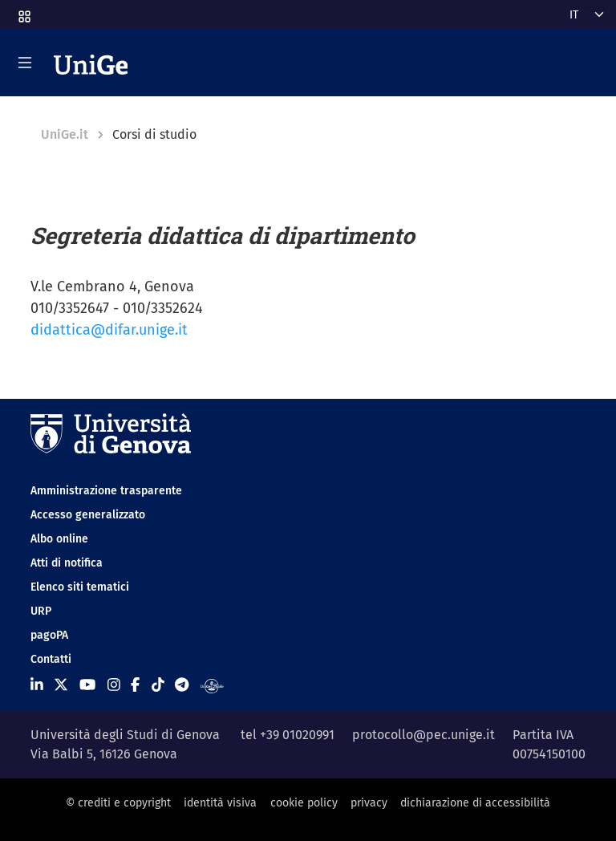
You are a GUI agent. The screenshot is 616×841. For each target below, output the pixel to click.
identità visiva (220, 803)
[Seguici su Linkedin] (37, 685)
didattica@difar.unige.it (109, 330)
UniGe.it (65, 134)
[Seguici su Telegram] (182, 685)
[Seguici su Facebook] (135, 685)
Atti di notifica (67, 563)
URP (41, 611)
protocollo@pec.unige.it (423, 735)
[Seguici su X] (61, 685)
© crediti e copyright (118, 803)
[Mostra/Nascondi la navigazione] (25, 63)
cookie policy (304, 803)
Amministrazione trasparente (106, 491)
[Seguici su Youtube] (87, 685)
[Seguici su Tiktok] (158, 685)
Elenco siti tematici (80, 587)
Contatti (51, 659)
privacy (369, 803)
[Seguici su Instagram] (114, 685)
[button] (23, 12)
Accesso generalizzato (88, 515)
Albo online (59, 539)
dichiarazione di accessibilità (475, 803)
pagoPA (49, 635)
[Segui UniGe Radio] (212, 685)
